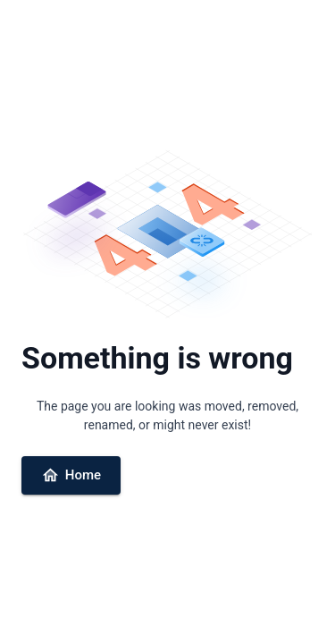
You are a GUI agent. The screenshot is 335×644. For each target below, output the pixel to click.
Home (71, 475)
